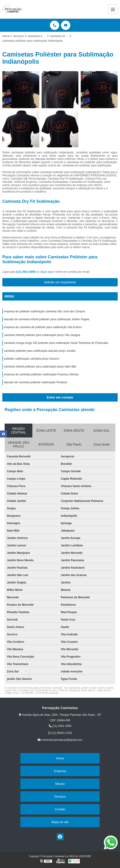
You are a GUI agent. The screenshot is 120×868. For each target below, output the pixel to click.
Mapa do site (60, 822)
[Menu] (113, 9)
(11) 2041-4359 (26, 272)
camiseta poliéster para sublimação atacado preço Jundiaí (40, 351)
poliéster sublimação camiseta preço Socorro (32, 359)
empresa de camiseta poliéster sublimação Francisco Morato (41, 374)
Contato (60, 809)
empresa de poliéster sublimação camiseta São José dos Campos (45, 311)
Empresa (60, 771)
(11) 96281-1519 (60, 733)
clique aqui (46, 272)
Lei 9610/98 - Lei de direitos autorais (40, 693)
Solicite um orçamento (60, 282)
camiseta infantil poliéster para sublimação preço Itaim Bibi (40, 367)
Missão (60, 784)
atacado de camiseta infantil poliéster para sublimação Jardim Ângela (47, 319)
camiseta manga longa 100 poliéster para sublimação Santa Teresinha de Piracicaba (56, 343)
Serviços (60, 797)
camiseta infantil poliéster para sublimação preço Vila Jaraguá (42, 335)
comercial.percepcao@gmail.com (60, 740)
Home (60, 758)
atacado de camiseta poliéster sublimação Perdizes (35, 382)
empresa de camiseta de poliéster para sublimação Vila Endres (43, 327)
